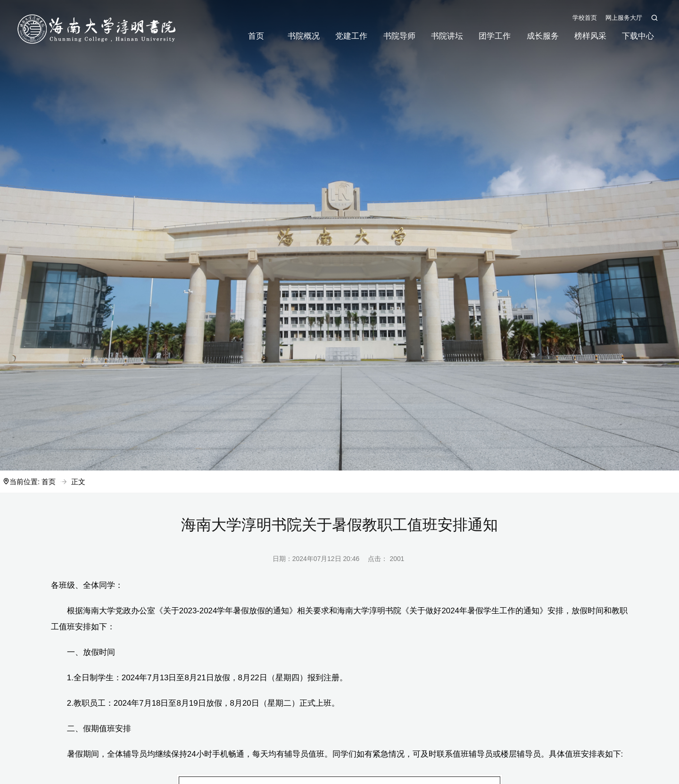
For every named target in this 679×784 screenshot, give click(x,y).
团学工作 (495, 36)
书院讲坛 (447, 36)
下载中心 (638, 36)
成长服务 (543, 36)
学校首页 (585, 18)
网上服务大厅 (624, 18)
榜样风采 (590, 36)
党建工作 (351, 36)
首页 (256, 36)
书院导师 (399, 36)
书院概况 (304, 36)
